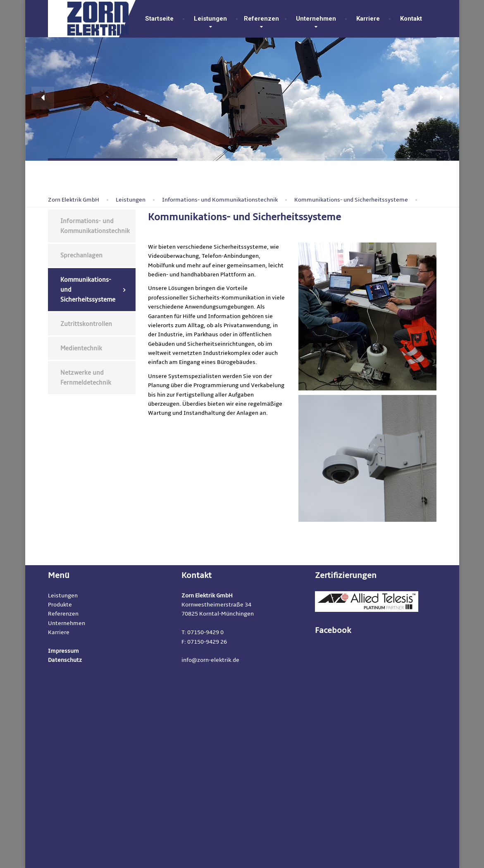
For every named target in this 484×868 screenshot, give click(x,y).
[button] (43, 98)
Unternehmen (316, 19)
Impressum (63, 651)
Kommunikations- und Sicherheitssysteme (88, 290)
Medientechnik (81, 348)
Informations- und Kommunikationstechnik (95, 226)
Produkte (60, 605)
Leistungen (210, 19)
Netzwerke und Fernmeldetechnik (86, 378)
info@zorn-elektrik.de (210, 660)
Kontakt (409, 19)
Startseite (159, 19)
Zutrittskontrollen (86, 324)
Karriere (368, 19)
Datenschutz (65, 660)
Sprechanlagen (81, 255)
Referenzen (261, 19)
